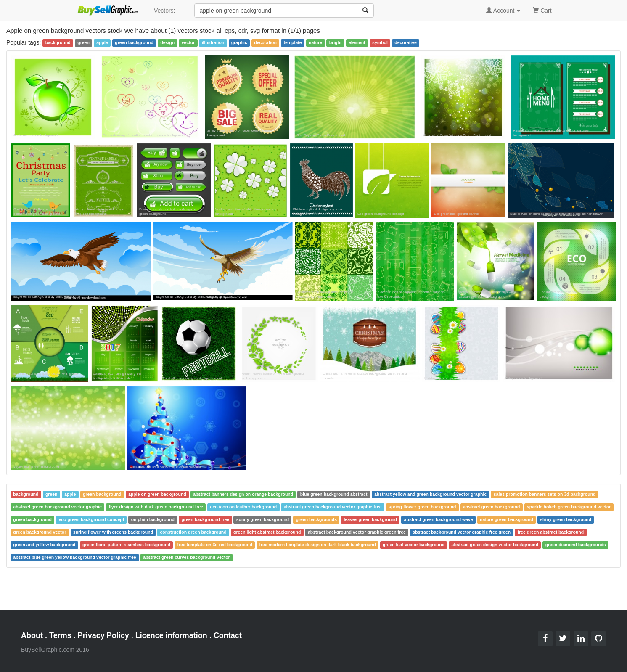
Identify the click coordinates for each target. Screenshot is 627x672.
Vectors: (165, 11)
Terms (60, 635)
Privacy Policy (103, 635)
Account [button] (503, 11)
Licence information (171, 635)
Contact (228, 635)
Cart (542, 10)
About (32, 635)
